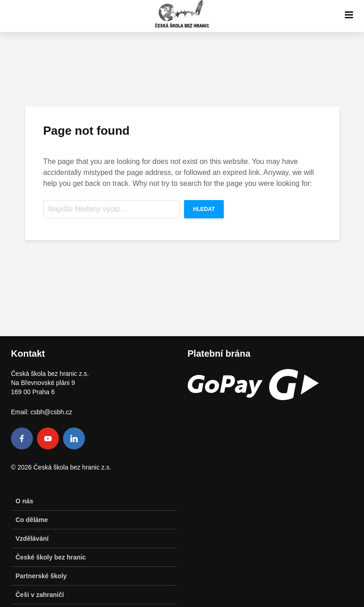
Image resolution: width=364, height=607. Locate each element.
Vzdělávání (32, 538)
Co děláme (32, 520)
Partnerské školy (41, 576)
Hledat (204, 209)
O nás (24, 501)
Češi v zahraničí (40, 595)
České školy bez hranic (51, 557)
